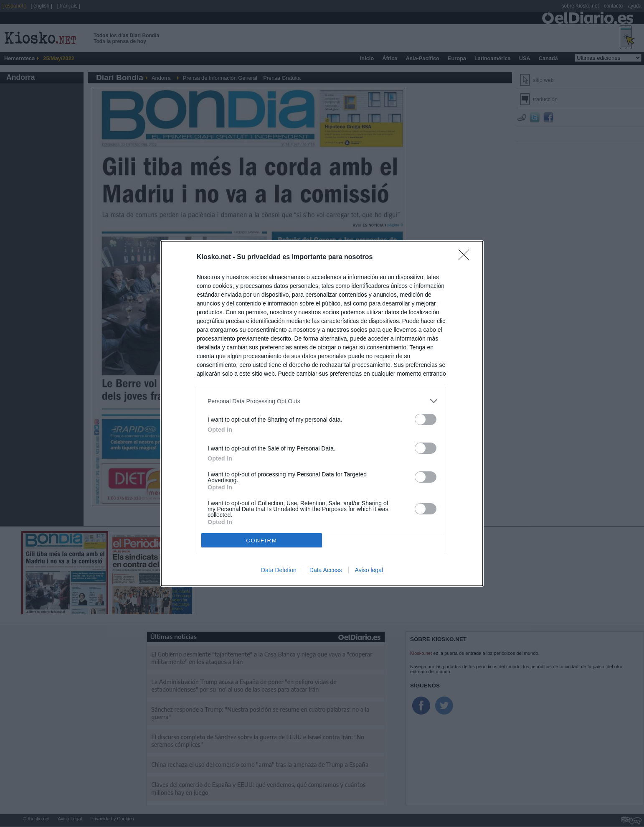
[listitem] (322, 401)
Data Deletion (279, 570)
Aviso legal (369, 570)
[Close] (467, 257)
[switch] (426, 419)
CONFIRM (262, 541)
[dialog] (322, 413)
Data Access (326, 570)
